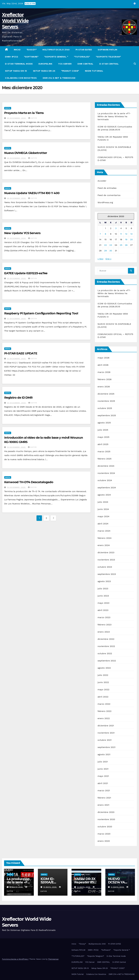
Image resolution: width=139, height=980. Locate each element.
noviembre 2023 (106, 560)
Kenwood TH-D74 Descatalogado (29, 482)
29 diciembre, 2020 (17, 158)
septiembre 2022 (107, 661)
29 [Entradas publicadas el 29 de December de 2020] (105, 251)
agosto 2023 (104, 581)
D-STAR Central (109, 64)
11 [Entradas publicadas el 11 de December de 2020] (121, 234)
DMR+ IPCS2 (12, 57)
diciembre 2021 (106, 726)
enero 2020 (104, 841)
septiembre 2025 (107, 415)
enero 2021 (104, 805)
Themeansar (53, 959)
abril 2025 (103, 444)
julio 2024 (103, 502)
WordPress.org (105, 202)
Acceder (102, 181)
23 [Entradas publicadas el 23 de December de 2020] (111, 245)
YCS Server (65, 64)
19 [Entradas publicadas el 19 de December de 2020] (126, 239)
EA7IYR (33, 118)
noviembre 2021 (106, 733)
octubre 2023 (105, 567)
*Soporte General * (56, 57)
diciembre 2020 (106, 812)
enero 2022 (104, 718)
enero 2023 (104, 632)
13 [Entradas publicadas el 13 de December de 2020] (131, 234)
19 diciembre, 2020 (16, 447)
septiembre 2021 (107, 747)
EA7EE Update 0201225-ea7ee (26, 273)
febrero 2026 (105, 379)
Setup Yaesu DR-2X (44, 71)
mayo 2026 (104, 358)
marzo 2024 (104, 531)
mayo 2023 (104, 603)
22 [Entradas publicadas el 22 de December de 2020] (106, 245)
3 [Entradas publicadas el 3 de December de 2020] (116, 228)
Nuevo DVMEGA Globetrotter (26, 153)
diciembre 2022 (106, 639)
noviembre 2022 (106, 646)
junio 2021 (103, 769)
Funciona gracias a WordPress (15, 959)
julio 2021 (103, 762)
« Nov (100, 259)
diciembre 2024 (106, 466)
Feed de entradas (107, 188)
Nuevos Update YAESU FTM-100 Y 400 (32, 193)
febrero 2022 (105, 711)
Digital (8, 108)
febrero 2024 (105, 538)
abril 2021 (103, 783)
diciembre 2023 (106, 552)
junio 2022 (103, 682)
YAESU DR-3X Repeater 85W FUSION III (86, 882)
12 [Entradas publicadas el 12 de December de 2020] (126, 234)
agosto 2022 (104, 668)
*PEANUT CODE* (70, 71)
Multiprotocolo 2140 (56, 50)
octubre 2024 (105, 480)
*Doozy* (32, 50)
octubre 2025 (105, 408)
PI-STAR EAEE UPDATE (21, 353)
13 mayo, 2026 (84, 887)
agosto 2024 (104, 495)
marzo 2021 (104, 790)
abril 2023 (103, 610)
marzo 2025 (104, 451)
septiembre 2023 (107, 574)
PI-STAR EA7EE (84, 50)
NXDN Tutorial (94, 71)
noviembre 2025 (106, 401)
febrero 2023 (105, 625)
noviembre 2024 (106, 473)
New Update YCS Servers (22, 233)
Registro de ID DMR (18, 398)
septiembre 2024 (107, 488)
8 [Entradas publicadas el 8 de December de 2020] (105, 234)
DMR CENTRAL (85, 64)
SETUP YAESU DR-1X (16, 71)
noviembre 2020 (106, 819)
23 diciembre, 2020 (17, 319)
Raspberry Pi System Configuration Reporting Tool (41, 313)
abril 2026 (103, 365)
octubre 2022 (105, 653)
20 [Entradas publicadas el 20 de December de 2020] (131, 239)
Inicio (17, 50)
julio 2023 (103, 589)
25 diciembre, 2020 (17, 278)
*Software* (31, 57)
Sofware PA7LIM (107, 50)
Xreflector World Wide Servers (15, 21)
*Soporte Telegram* (108, 57)
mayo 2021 (103, 776)
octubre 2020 (105, 827)
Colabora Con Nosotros (21, 78)
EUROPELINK (45, 64)
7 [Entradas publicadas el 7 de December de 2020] (100, 234)
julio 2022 (103, 675)
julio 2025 (103, 430)
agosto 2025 (104, 423)
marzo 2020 (104, 834)
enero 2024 (104, 545)
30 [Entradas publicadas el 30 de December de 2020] (111, 251)
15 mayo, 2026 (16, 887)
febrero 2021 (104, 798)
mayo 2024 (104, 516)
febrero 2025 (105, 459)
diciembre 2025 (106, 394)
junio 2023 (103, 596)
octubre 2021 (105, 740)
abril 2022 (103, 697)
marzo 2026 (104, 372)
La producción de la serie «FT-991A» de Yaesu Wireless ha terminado (114, 116)
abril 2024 (103, 524)
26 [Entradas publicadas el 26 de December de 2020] (126, 245)
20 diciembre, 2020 (17, 403)
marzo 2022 (104, 704)
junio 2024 (103, 509)
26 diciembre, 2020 (17, 198)
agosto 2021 (104, 754)
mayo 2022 (104, 690)
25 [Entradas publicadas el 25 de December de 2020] (121, 245)
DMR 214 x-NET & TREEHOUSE (59, 78)
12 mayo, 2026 (118, 887)
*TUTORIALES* (82, 57)
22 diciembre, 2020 (17, 359)
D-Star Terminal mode (19, 64)
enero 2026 (104, 387)
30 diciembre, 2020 (17, 118)
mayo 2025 (104, 437)
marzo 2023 (104, 617)
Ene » (109, 259)
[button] (135, 64)
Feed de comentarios (109, 195)
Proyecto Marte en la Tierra (24, 113)
